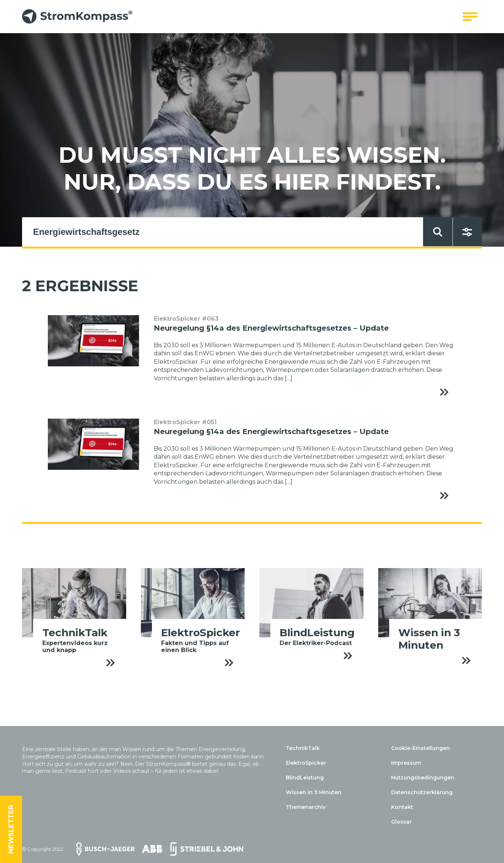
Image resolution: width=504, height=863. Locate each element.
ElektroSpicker (306, 763)
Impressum (406, 763)
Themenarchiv (306, 807)
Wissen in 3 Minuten (314, 792)
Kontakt (402, 807)
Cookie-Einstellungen (420, 748)
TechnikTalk (303, 748)
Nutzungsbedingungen (423, 778)
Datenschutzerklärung (422, 792)
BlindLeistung (305, 778)
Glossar (401, 822)
